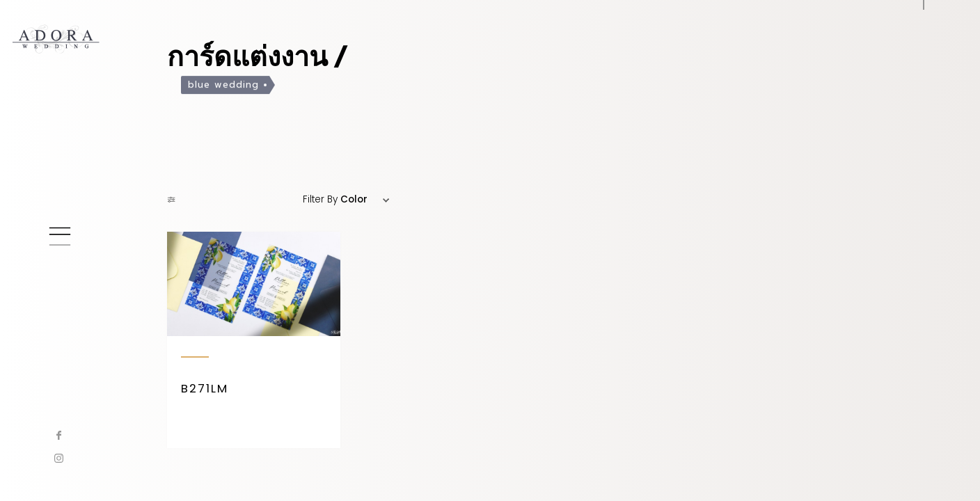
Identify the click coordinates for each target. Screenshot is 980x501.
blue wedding (223, 87)
